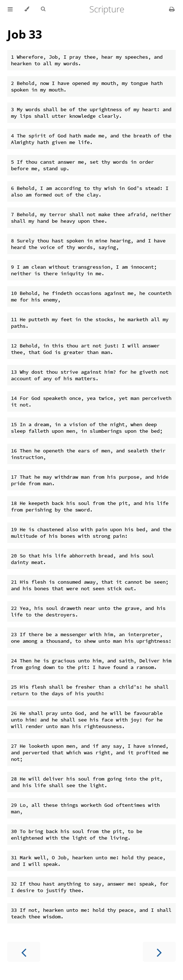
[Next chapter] (159, 952)
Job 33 (25, 34)
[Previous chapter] (24, 952)
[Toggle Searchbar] (43, 9)
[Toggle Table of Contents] (10, 9)
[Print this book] (172, 9)
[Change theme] (27, 9)
